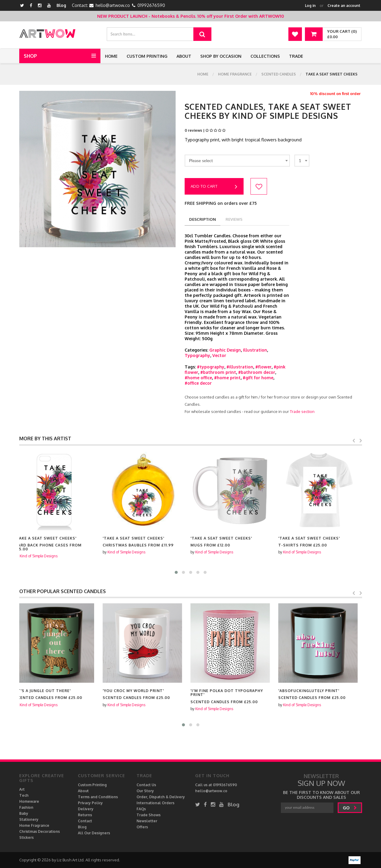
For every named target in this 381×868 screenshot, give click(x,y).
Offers (142, 827)
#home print (227, 378)
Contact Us (146, 785)
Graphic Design (225, 350)
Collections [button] (265, 56)
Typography (197, 355)
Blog (61, 5)
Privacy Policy (90, 803)
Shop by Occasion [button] (221, 56)
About (184, 56)
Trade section (302, 411)
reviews (234, 219)
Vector (219, 355)
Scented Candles (279, 74)
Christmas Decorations (40, 831)
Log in (310, 6)
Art (22, 789)
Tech (24, 795)
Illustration (255, 350)
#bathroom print (218, 372)
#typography (211, 367)
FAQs (141, 809)
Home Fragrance (235, 74)
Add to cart (214, 187)
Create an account (344, 6)
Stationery (29, 819)
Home (111, 56)
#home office (198, 378)
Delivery (86, 809)
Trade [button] (296, 56)
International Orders (155, 803)
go (350, 808)
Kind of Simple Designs (43, 556)
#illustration (240, 367)
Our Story (145, 791)
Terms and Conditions (98, 797)
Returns (85, 815)
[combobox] (237, 161)
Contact (85, 821)
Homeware (29, 801)
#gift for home (258, 378)
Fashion (26, 807)
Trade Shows (149, 815)
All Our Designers (94, 833)
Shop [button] (30, 56)
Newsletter (147, 821)
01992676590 (151, 5)
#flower (263, 367)
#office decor (198, 383)
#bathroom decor (257, 372)
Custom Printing (147, 56)
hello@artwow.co (113, 5)
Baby (24, 813)
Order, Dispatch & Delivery (161, 797)
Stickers (26, 837)
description (203, 219)
